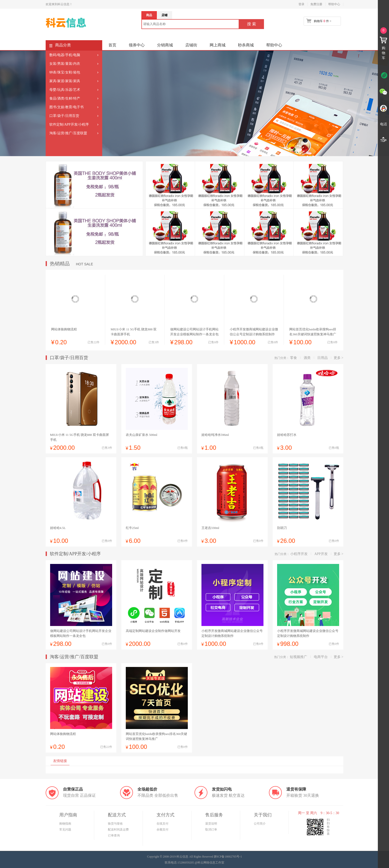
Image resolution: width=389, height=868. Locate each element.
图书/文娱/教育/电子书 (66, 107)
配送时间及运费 (118, 830)
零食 (293, 358)
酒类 (307, 358)
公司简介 (260, 824)
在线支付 (162, 824)
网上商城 (218, 45)
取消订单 (211, 830)
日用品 (323, 358)
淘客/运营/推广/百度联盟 (68, 133)
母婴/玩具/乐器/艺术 (65, 90)
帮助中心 (334, 4)
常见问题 (65, 830)
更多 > (339, 358)
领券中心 (137, 45)
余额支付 (162, 830)
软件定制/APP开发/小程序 (69, 124)
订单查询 (114, 835)
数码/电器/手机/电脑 (65, 55)
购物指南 (65, 824)
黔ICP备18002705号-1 (228, 857)
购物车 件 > (323, 21)
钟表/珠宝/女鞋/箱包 (65, 72)
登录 (301, 4)
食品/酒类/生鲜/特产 (65, 98)
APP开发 (321, 554)
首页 (112, 45)
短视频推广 (298, 657)
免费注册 (316, 4)
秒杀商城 (246, 45)
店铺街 (191, 45)
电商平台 (321, 657)
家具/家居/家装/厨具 (65, 81)
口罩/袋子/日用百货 (64, 116)
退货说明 (211, 824)
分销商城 (165, 45)
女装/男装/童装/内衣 (65, 64)
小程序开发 (299, 554)
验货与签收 (115, 824)
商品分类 (60, 46)
